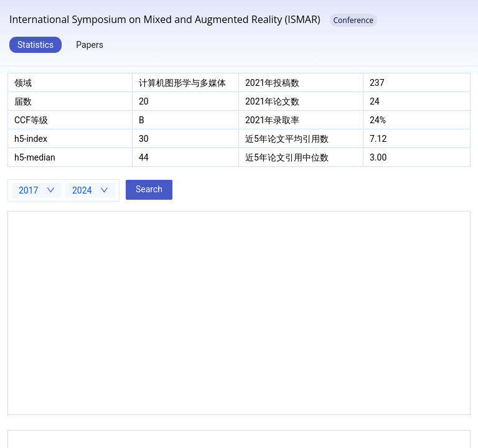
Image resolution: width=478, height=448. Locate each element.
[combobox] (37, 190)
